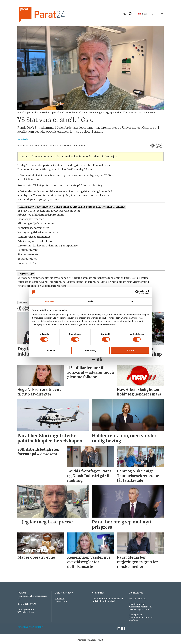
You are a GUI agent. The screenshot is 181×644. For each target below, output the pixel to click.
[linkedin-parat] (119, 629)
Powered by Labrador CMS (90, 640)
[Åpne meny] (162, 14)
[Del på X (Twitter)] (157, 146)
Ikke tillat (51, 350)
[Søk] (128, 14)
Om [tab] (132, 301)
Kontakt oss (136, 593)
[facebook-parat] (123, 629)
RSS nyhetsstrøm (26, 612)
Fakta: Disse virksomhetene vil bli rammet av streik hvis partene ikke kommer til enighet (72, 207)
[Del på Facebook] (152, 146)
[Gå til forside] (50, 14)
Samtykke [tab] (49, 301)
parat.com (60, 599)
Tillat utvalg (90, 350)
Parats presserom (26, 609)
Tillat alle (130, 350)
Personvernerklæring (30, 627)
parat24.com (61, 601)
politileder (26, 302)
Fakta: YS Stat (26, 274)
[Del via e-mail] (161, 146)
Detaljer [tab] (90, 301)
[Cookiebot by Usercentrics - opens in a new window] (137, 292)
